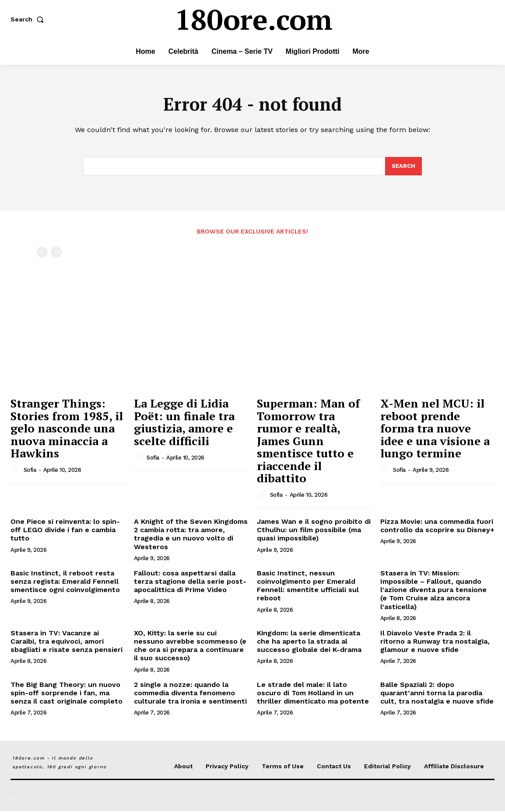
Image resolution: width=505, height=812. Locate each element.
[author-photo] (16, 470)
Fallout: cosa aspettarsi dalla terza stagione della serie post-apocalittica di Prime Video (190, 582)
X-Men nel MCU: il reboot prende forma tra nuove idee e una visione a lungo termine (435, 429)
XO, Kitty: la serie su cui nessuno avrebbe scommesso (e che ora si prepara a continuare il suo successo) (190, 646)
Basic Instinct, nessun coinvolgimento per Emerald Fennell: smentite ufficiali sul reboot (308, 587)
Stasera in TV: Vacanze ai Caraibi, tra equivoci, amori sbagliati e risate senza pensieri (67, 642)
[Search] (403, 167)
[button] (29, 19)
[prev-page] (42, 253)
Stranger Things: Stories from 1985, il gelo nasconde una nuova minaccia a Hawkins (67, 429)
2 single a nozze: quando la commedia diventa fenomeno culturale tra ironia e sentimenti (190, 694)
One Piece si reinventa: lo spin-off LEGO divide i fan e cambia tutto (65, 531)
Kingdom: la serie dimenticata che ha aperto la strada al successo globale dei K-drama (309, 642)
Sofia (30, 471)
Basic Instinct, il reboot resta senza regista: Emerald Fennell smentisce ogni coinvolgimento (65, 582)
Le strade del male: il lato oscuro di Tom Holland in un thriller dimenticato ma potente (313, 694)
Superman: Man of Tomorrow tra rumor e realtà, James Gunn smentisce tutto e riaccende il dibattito (308, 442)
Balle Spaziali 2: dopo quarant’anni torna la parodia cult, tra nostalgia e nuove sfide (437, 694)
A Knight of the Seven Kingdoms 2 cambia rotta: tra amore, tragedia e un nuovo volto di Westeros (191, 535)
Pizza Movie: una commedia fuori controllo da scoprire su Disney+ (437, 526)
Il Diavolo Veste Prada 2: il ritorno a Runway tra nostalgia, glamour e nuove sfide (435, 642)
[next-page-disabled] (56, 253)
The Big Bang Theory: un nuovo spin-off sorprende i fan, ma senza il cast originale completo (67, 694)
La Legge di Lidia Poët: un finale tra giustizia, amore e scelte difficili (184, 423)
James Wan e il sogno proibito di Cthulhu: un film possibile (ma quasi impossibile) (314, 531)
